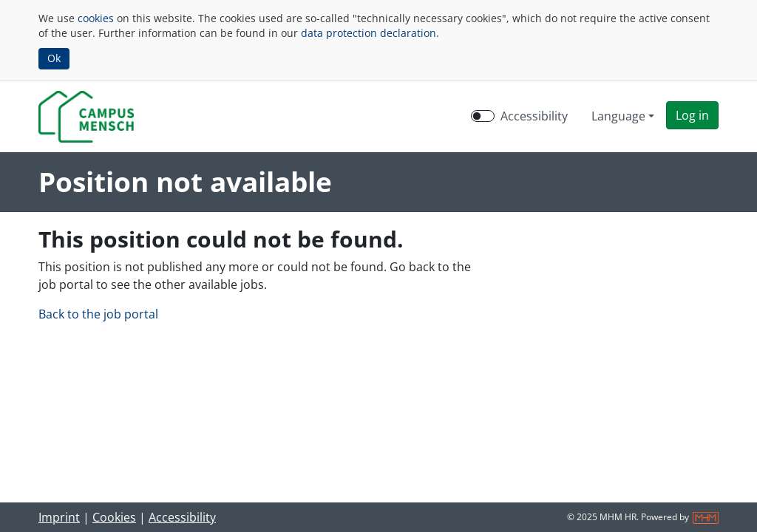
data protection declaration (369, 33)
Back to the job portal (98, 314)
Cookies (114, 517)
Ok (54, 58)
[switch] (483, 116)
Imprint (59, 517)
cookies (96, 18)
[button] (692, 115)
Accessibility (182, 517)
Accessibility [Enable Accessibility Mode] (534, 116)
